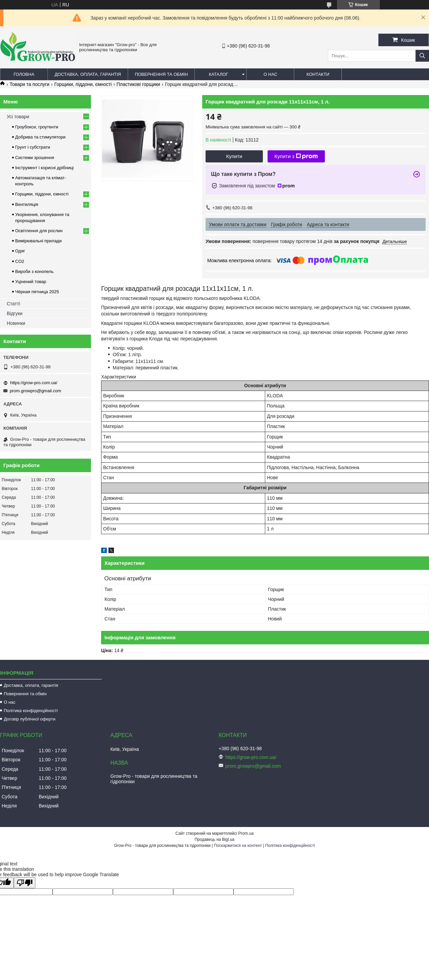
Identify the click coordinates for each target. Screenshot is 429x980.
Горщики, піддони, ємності (83, 84)
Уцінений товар (31, 282)
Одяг (20, 251)
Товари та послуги (29, 84)
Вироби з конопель (34, 271)
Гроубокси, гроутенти (37, 127)
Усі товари (18, 117)
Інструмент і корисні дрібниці (44, 168)
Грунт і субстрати (33, 147)
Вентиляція (27, 204)
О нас (270, 74)
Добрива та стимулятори (40, 137)
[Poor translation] (25, 883)
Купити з (296, 156)
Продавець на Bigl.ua (214, 839)
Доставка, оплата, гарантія (88, 74)
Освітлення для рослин (39, 231)
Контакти (318, 74)
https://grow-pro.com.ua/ (34, 383)
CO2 (20, 261)
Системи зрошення (35, 158)
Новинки (16, 323)
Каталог (219, 74)
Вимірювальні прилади (38, 241)
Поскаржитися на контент (238, 846)
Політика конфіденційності (31, 711)
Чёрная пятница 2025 (37, 292)
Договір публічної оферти (29, 719)
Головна (24, 74)
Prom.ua (246, 833)
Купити (234, 156)
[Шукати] (422, 56)
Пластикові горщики (138, 84)
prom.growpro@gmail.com (36, 391)
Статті (13, 304)
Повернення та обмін (161, 74)
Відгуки (15, 313)
